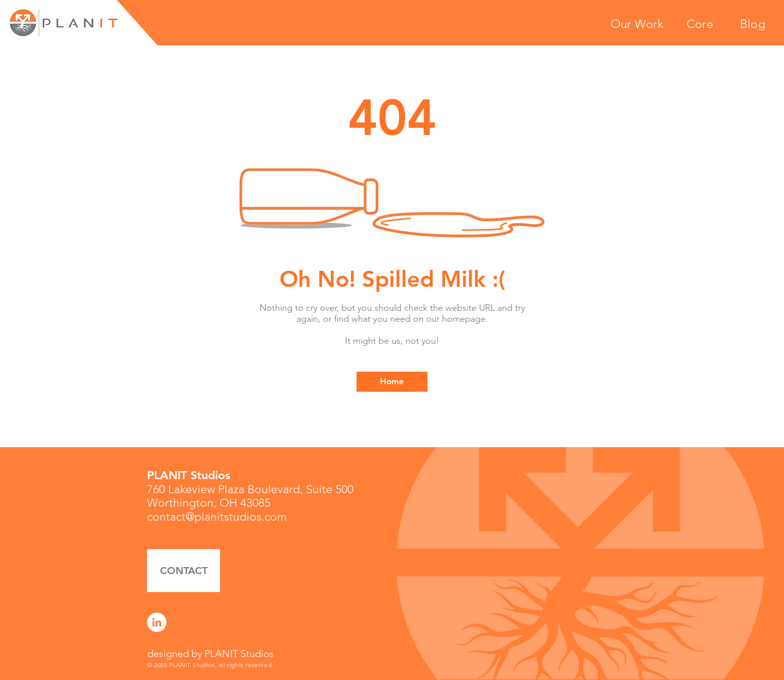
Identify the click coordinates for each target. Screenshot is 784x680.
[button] (183, 571)
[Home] (392, 382)
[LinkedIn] (157, 622)
